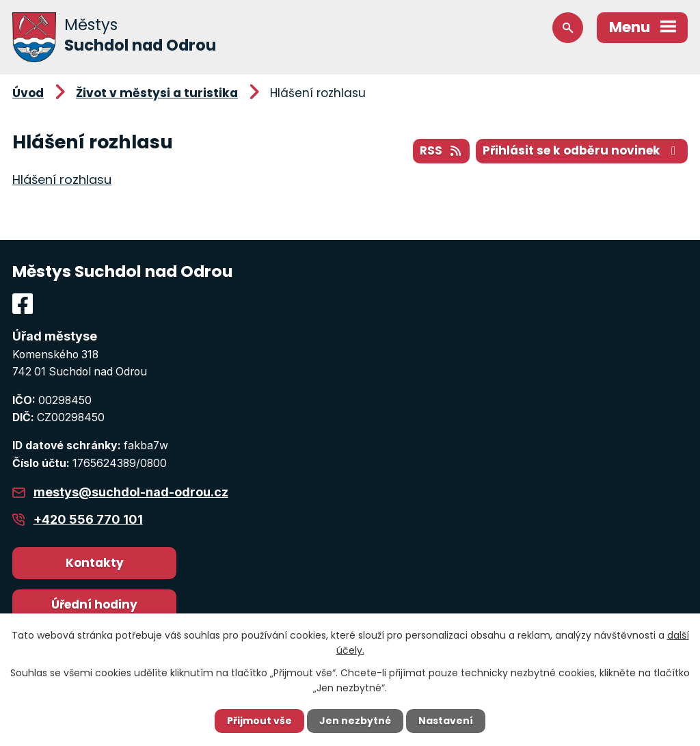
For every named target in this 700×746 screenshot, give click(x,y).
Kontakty (95, 563)
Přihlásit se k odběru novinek (582, 150)
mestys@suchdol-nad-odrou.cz (131, 492)
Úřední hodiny (94, 604)
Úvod (28, 93)
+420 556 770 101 (88, 519)
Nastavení (446, 721)
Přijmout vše (259, 721)
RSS (441, 150)
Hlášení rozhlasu (62, 179)
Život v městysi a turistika (157, 93)
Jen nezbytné (355, 721)
